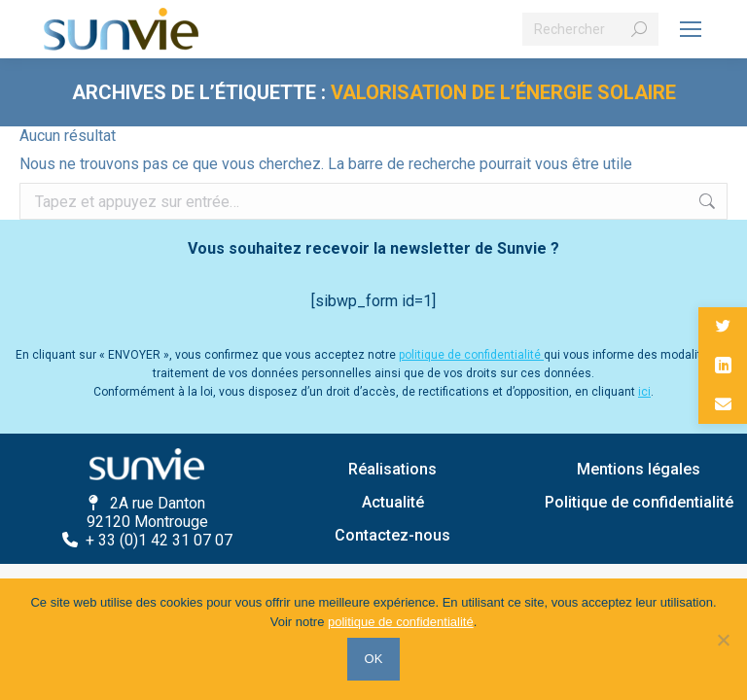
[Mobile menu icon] (691, 29)
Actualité (393, 502)
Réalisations (392, 469)
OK (374, 659)
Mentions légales (639, 469)
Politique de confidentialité (639, 502)
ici (644, 392)
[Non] (723, 640)
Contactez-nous (392, 535)
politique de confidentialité (471, 355)
